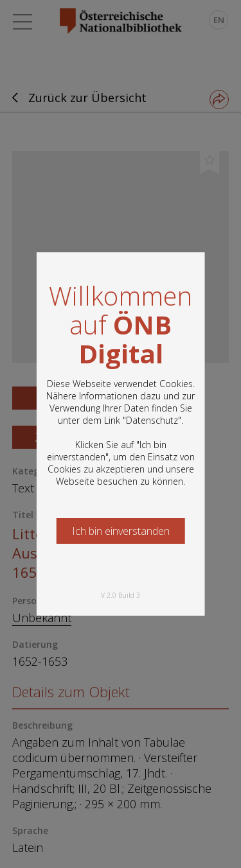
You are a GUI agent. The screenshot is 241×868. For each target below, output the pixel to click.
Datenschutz (152, 420)
